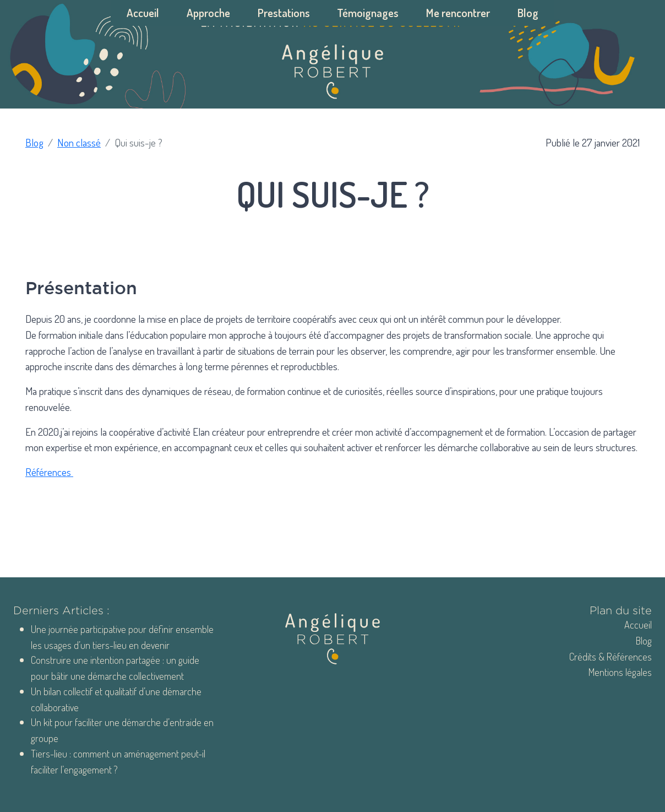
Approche (208, 13)
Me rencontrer (458, 13)
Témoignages (368, 13)
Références (49, 472)
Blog (528, 13)
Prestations (284, 13)
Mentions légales (620, 672)
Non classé (79, 142)
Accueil (143, 13)
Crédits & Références (611, 656)
